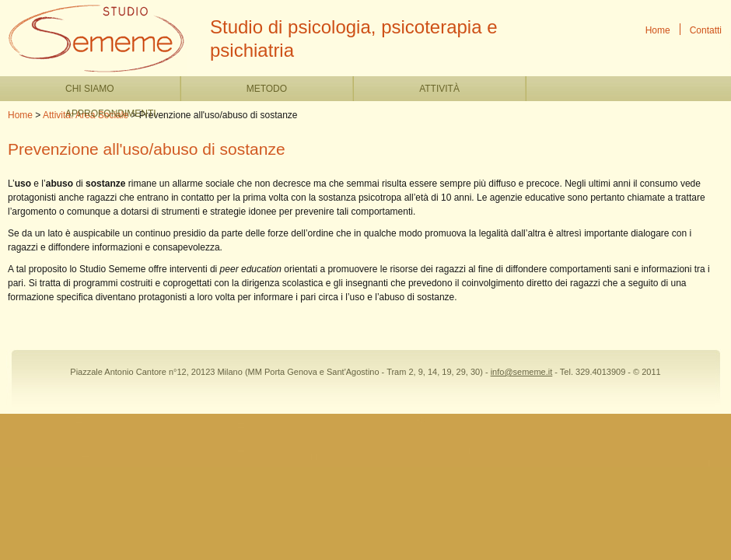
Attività (439, 89)
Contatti (706, 30)
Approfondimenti (111, 114)
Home (658, 30)
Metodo (267, 89)
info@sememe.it (522, 372)
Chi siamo (90, 89)
